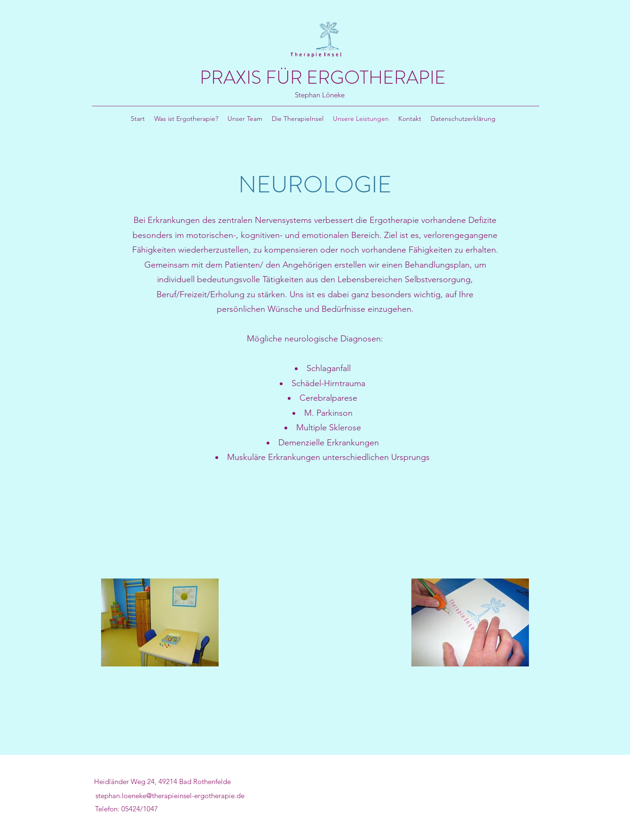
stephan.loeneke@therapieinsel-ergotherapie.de (170, 796)
